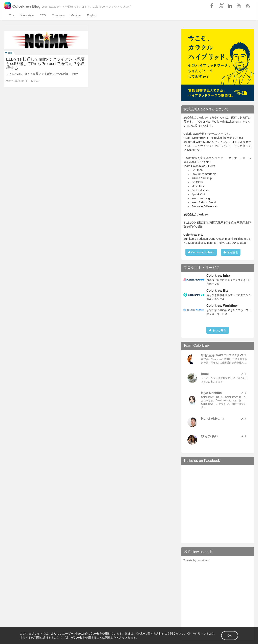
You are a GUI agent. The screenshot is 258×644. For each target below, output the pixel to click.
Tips (12, 15)
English (92, 15)
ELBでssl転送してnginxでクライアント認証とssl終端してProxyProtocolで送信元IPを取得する (45, 64)
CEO (43, 15)
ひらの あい (210, 436)
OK (229, 636)
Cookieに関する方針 (149, 633)
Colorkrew (58, 15)
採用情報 (231, 252)
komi (36, 81)
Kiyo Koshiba (211, 393)
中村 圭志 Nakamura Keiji (220, 355)
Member (76, 15)
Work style (27, 15)
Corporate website (201, 252)
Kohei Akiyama (213, 419)
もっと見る (218, 330)
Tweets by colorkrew (196, 560)
